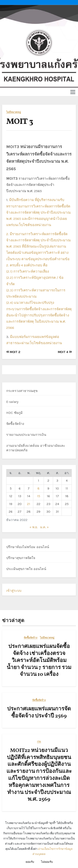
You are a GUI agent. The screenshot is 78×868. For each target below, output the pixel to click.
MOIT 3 (20, 122)
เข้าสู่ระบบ (14, 591)
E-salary (12, 402)
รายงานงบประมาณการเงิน (26, 435)
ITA (39, 742)
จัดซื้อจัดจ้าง (15, 424)
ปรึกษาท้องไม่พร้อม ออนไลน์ (28, 547)
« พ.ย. (34, 527)
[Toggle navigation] (73, 92)
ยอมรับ (30, 862)
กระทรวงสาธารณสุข (22, 391)
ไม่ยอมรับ (47, 862)
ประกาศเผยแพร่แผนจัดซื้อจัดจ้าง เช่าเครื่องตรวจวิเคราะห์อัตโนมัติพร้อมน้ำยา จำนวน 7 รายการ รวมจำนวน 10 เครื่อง (39, 660)
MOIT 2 (13, 352)
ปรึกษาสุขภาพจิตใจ (21, 558)
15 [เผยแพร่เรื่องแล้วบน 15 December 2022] (39, 496)
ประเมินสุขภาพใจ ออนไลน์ (26, 569)
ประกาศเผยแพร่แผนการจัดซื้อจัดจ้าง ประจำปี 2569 (39, 712)
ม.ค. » (44, 527)
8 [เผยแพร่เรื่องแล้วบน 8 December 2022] (38, 488)
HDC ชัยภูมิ (15, 413)
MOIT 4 (65, 352)
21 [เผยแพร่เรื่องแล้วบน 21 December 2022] (29, 504)
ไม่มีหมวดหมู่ (14, 112)
